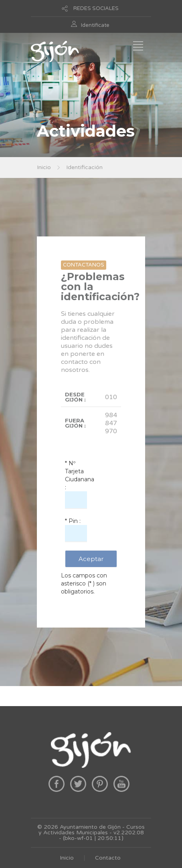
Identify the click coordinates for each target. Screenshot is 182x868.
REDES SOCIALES (96, 8)
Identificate (95, 25)
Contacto (108, 858)
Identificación (84, 167)
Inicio (44, 167)
